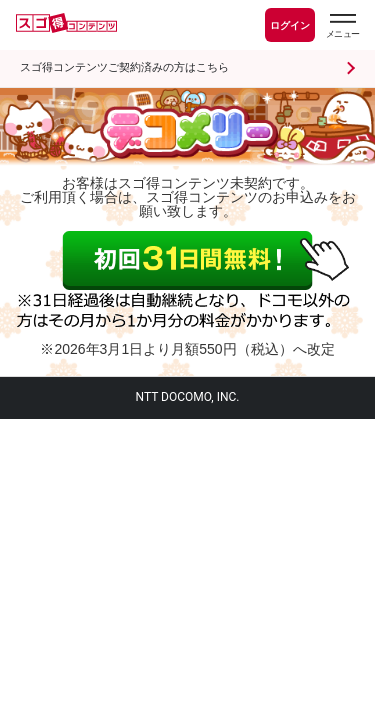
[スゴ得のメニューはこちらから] (342, 28)
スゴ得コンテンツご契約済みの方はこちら (124, 67)
